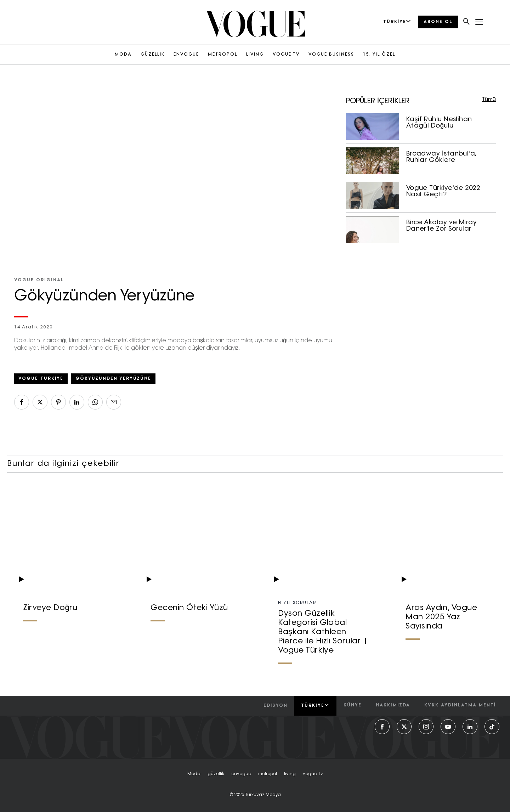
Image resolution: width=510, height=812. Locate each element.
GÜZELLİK (153, 55)
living (290, 774)
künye (353, 705)
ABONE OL (438, 22)
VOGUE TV (286, 55)
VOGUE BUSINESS (331, 55)
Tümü (489, 100)
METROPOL (223, 55)
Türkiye (315, 705)
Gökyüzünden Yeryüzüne (113, 379)
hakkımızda (393, 705)
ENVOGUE (186, 55)
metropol (268, 774)
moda (194, 774)
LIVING (255, 55)
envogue (241, 774)
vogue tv (313, 774)
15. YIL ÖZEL (379, 55)
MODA (123, 55)
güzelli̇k (216, 774)
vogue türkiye (41, 379)
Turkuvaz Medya (263, 795)
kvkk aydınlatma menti (460, 705)
